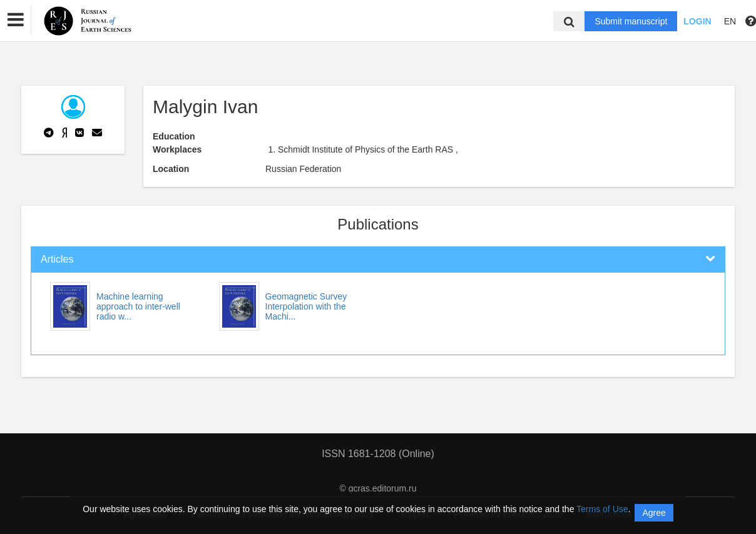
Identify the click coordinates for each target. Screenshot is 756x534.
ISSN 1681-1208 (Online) (378, 454)
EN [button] (730, 21)
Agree (654, 513)
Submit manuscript (631, 21)
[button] (16, 20)
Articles (57, 259)
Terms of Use (602, 509)
